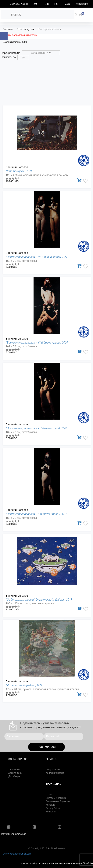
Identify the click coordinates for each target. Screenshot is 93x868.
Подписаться (47, 747)
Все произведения (50, 29)
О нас (49, 795)
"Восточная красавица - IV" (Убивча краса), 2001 (37, 257)
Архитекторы (15, 773)
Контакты (51, 812)
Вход (68, 4)
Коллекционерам (55, 773)
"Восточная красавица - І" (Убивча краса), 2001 (36, 514)
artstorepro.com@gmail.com (17, 854)
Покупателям (53, 770)
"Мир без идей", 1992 (19, 171)
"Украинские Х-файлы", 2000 (24, 685)
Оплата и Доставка (56, 798)
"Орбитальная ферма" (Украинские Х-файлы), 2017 (39, 600)
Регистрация (82, 4)
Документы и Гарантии (58, 801)
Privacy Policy (53, 808)
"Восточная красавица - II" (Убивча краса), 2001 (37, 428)
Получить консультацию (13, 834)
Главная (8, 29)
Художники (14, 770)
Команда (50, 805)
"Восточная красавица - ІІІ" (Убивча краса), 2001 (37, 342)
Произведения (25, 29)
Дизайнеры (14, 776)
